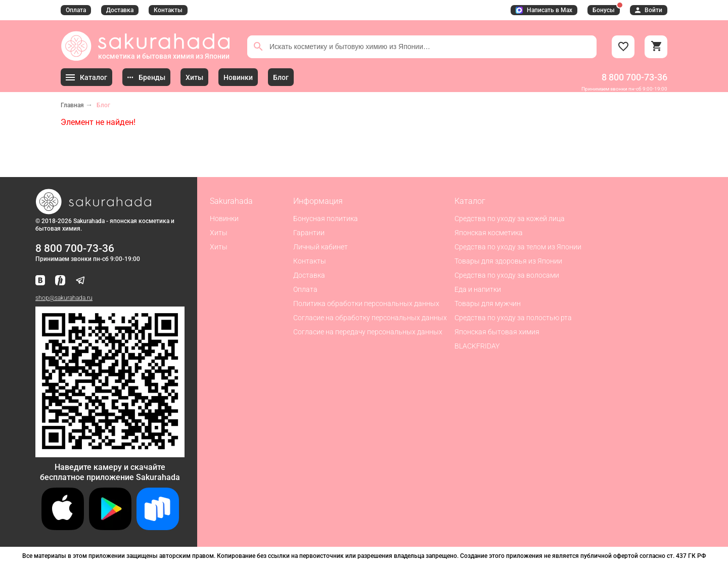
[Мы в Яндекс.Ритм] (60, 281)
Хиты (219, 233)
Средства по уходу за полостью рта (513, 318)
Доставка (120, 10)
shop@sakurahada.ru (64, 298)
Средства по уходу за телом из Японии (518, 247)
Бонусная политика (326, 219)
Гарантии (309, 233)
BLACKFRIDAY (477, 346)
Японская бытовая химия (497, 332)
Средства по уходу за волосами (507, 275)
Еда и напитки (478, 289)
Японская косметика (489, 233)
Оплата (76, 10)
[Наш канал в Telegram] (80, 281)
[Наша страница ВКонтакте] (40, 281)
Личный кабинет (321, 247)
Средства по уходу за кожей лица (510, 219)
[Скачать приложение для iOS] (63, 527)
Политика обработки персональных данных (366, 303)
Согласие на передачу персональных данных (368, 332)
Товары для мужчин (488, 303)
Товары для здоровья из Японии (508, 261)
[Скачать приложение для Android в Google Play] (110, 527)
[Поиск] (258, 47)
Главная (72, 105)
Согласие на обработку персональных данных (370, 318)
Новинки (224, 219)
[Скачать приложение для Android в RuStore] (110, 453)
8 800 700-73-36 (634, 77)
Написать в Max (544, 10)
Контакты (168, 10)
